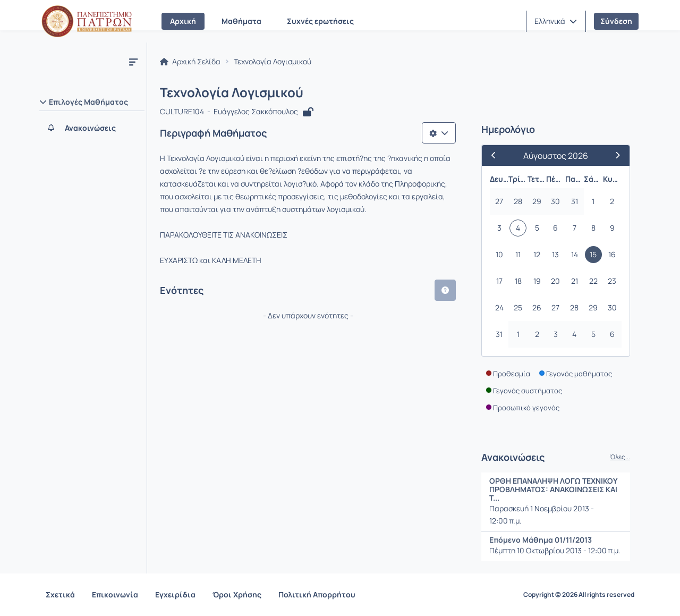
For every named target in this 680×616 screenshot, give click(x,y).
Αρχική (183, 21)
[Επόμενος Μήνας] (613, 155)
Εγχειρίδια (175, 594)
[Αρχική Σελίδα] (87, 21)
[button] (556, 21)
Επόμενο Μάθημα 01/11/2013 (541, 540)
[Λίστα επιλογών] (439, 133)
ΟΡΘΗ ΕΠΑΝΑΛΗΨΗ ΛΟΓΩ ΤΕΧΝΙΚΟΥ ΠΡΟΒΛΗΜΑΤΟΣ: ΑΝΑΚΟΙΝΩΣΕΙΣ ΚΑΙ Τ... (553, 489)
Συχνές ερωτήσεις (320, 21)
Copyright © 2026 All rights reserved (579, 595)
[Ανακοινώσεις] (92, 128)
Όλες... (620, 457)
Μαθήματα (241, 21)
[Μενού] (133, 62)
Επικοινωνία (115, 594)
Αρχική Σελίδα (190, 62)
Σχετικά (60, 594)
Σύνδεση (616, 21)
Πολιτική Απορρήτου (317, 594)
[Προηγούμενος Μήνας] (498, 155)
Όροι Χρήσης (237, 594)
